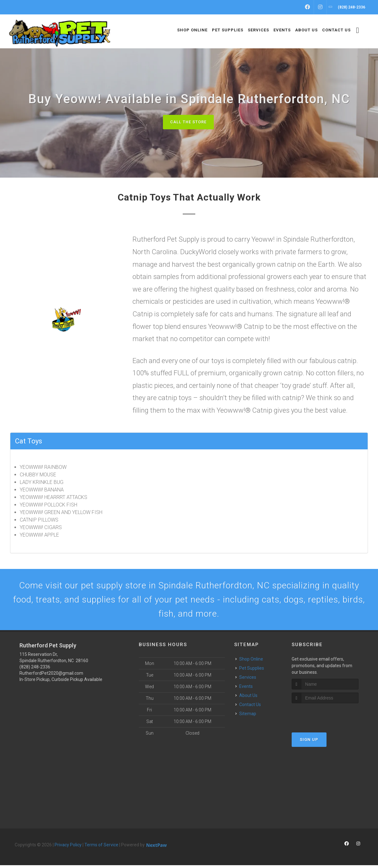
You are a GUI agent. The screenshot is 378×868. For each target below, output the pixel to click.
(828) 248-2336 (35, 670)
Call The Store (188, 122)
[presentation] (325, 718)
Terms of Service (101, 848)
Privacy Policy (68, 848)
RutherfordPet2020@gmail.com (51, 676)
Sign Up (309, 743)
